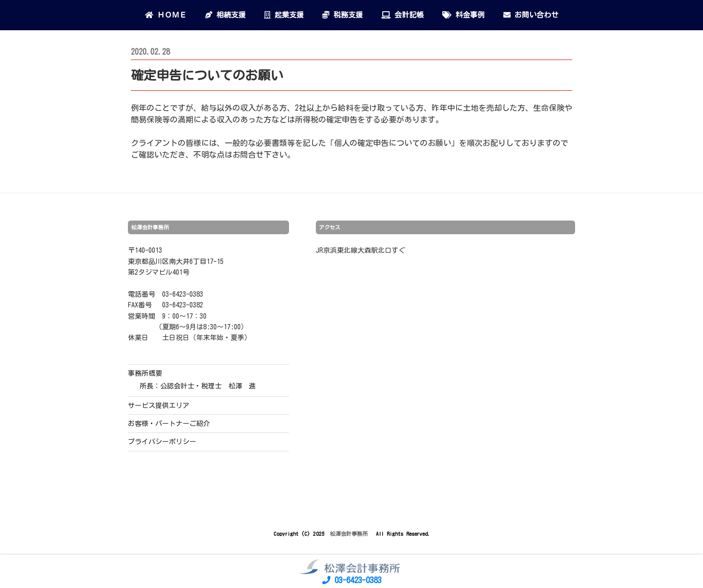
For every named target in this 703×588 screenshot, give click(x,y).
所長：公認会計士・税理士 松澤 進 (198, 386)
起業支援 (284, 15)
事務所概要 (145, 373)
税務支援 (342, 15)
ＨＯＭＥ (166, 15)
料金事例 (464, 15)
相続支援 (225, 15)
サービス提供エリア (159, 406)
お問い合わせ (531, 15)
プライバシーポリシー (162, 442)
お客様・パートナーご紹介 (169, 424)
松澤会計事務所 (350, 534)
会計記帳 (403, 15)
